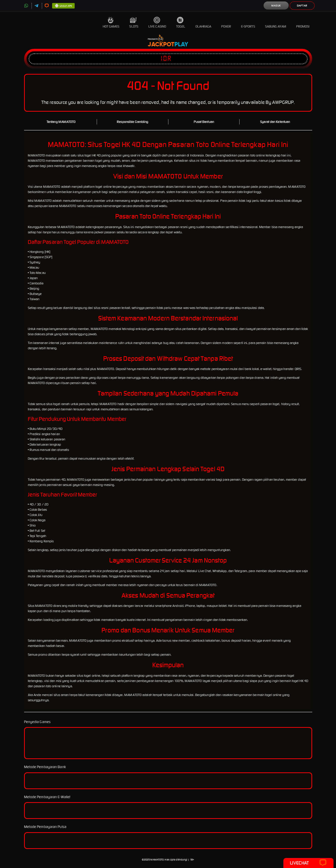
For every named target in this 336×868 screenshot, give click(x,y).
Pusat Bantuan (204, 122)
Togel (181, 23)
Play (181, 45)
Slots (134, 23)
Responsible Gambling (132, 122)
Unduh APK (64, 6)
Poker (226, 23)
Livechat (308, 863)
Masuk (276, 6)
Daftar (302, 6)
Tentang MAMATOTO (61, 122)
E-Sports (248, 23)
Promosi (303, 23)
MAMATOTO (157, 860)
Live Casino (157, 23)
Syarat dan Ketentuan (275, 122)
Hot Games (111, 23)
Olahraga (203, 23)
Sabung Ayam (276, 23)
